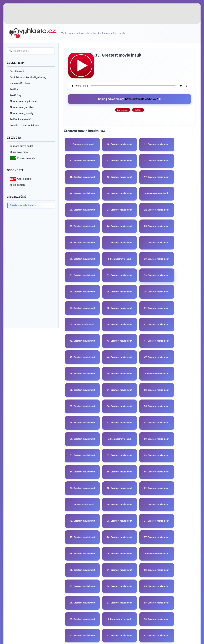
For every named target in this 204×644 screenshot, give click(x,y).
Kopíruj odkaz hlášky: (130, 99)
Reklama (109, 611)
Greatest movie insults (23, 205)
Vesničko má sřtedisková (24, 126)
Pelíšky (14, 89)
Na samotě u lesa (20, 83)
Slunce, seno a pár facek (24, 101)
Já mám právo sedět (21, 146)
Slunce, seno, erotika (22, 107)
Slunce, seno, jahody (21, 113)
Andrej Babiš (21, 179)
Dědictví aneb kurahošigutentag (28, 77)
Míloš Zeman (17, 185)
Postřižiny (15, 95)
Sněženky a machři (21, 119)
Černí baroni (17, 71)
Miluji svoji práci (19, 152)
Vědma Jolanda (22, 158)
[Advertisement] (102, 14)
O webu (94, 611)
